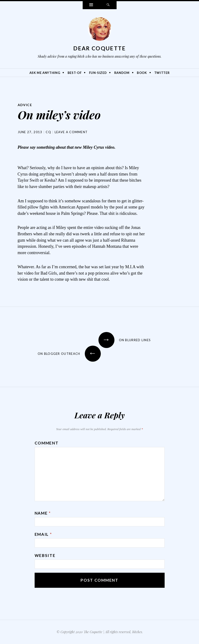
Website (45, 555)
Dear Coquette (100, 48)
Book (142, 73)
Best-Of (75, 73)
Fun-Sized (98, 73)
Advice (25, 105)
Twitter (162, 73)
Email (43, 534)
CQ (48, 132)
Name (43, 513)
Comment (47, 443)
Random (122, 73)
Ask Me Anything (45, 73)
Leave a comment (71, 132)
